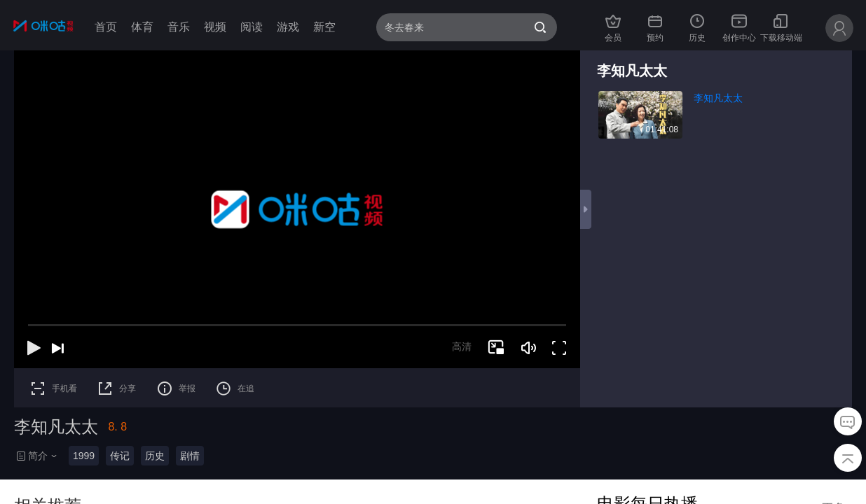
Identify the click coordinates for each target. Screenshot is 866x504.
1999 (84, 456)
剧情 (190, 456)
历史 (155, 456)
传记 (120, 456)
